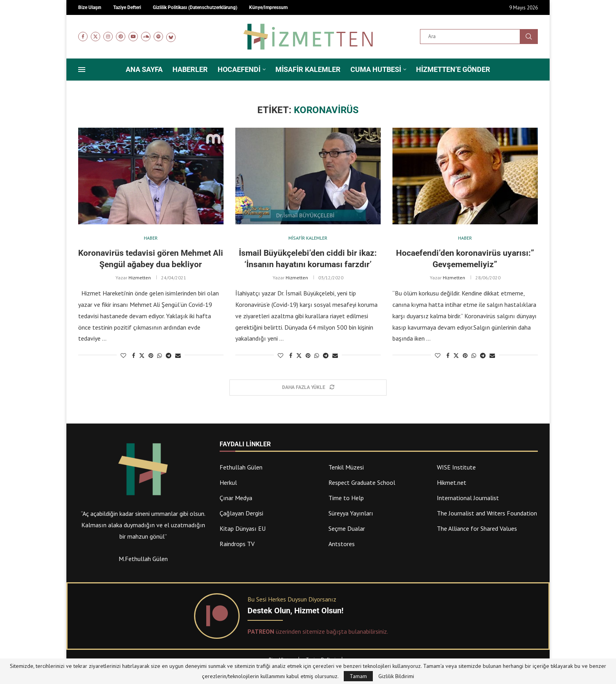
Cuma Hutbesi (376, 69)
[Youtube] (133, 37)
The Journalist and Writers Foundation (487, 513)
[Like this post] (123, 356)
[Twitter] (95, 37)
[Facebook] (83, 37)
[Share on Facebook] (134, 356)
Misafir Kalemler (308, 69)
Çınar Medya (236, 498)
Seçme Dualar (347, 528)
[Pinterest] (121, 37)
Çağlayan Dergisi (241, 513)
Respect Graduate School (362, 482)
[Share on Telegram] (169, 356)
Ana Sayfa (144, 69)
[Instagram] (108, 37)
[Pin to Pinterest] (151, 356)
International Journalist (468, 498)
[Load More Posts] (308, 388)
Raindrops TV (237, 544)
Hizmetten (140, 278)
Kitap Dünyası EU (243, 528)
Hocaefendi (239, 69)
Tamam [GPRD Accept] (358, 676)
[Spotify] (158, 37)
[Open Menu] (82, 70)
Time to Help (346, 498)
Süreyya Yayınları (351, 513)
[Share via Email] (178, 356)
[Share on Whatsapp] (159, 356)
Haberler (190, 69)
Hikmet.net (452, 482)
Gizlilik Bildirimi (396, 676)
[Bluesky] (171, 37)
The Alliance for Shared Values (477, 528)
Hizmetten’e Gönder (453, 69)
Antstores (342, 544)
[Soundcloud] (146, 37)
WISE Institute (456, 467)
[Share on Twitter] (142, 356)
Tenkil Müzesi (346, 467)
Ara (529, 37)
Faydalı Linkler (245, 445)
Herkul (228, 482)
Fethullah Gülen (241, 467)
